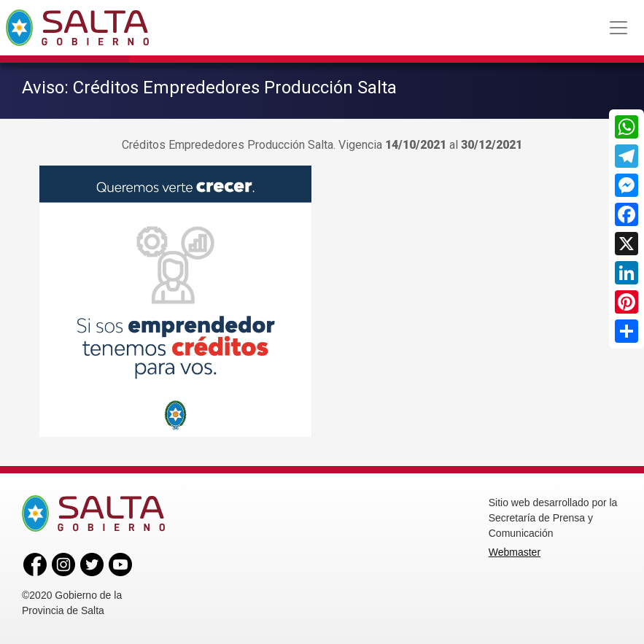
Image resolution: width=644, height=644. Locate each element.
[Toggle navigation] (618, 28)
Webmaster (515, 552)
